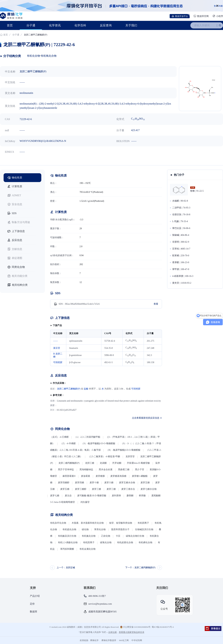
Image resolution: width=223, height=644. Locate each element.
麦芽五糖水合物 (127, 483)
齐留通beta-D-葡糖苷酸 (138, 463)
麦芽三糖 (96, 489)
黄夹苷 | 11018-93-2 (182, 283)
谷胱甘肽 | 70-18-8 (181, 215)
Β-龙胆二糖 (58, 355)
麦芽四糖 (80, 483)
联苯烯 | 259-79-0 (181, 256)
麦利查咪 (116, 496)
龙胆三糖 (90, 463)
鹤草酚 (142, 496)
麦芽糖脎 (100, 476)
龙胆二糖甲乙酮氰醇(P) (69, 389)
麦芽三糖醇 (81, 489)
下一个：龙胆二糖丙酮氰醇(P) (140, 568)
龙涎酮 (103, 463)
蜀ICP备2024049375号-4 (163, 627)
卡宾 (118, 536)
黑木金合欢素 (106, 470)
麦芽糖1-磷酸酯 (140, 476)
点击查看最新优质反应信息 (146, 418)
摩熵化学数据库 (109, 640)
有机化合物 (33, 56)
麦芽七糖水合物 (149, 489)
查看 (156, 304)
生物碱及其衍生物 (144, 529)
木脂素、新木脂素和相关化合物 (88, 523)
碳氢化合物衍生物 (135, 536)
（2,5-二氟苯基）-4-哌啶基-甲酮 (104, 456)
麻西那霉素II (69, 476)
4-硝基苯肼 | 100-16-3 (183, 276)
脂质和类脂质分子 (120, 529)
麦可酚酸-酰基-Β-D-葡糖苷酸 (92, 496)
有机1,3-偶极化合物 (68, 542)
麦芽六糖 (109, 483)
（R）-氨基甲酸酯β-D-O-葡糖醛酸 (123, 450)
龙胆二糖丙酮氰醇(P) (69, 463)
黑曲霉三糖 (124, 470)
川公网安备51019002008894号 (135, 627)
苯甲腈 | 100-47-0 (181, 269)
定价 (32, 604)
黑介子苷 (140, 470)
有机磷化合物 (145, 542)
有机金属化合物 (88, 549)
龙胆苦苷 (130, 456)
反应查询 (106, 25)
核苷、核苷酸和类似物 (121, 523)
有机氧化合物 (49, 56)
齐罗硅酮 (117, 463)
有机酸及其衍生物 (67, 536)
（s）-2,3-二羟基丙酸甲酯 (87, 437)
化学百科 (80, 25)
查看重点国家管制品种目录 (132, 632)
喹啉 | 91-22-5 (197, 191)
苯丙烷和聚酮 (67, 549)
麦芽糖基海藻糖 (118, 476)
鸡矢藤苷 (85, 502)
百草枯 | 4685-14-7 (181, 249)
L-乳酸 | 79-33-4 (180, 221)
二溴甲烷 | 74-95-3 (181, 208)
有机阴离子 (143, 523)
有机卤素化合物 (125, 542)
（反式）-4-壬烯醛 (59, 437)
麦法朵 (68, 496)
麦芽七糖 (55, 496)
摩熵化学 (94, 640)
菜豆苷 (57, 348)
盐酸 (86, 389)
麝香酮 (130, 496)
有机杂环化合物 (58, 523)
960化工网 (124, 640)
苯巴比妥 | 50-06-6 (181, 228)
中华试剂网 (137, 640)
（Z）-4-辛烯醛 (68, 443)
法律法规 (112, 632)
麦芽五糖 (145, 483)
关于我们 (131, 25)
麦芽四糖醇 (64, 483)
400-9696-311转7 (97, 596)
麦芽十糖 (94, 483)
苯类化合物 (100, 529)
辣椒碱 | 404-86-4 (181, 235)
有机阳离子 (89, 542)
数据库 (34, 612)
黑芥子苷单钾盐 (66, 470)
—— (56, 341)
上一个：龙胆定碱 (66, 568)
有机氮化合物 (89, 536)
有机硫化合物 (69, 529)
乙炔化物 (106, 536)
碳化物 (85, 529)
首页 (10, 25)
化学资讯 (55, 25)
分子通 (31, 25)
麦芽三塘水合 (128, 489)
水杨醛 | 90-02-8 (180, 201)
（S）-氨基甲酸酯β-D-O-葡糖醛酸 (98, 443)
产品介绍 (35, 596)
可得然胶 (58, 362)
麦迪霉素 (86, 476)
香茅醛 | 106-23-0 (181, 262)
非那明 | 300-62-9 (181, 242)
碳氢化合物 (106, 542)
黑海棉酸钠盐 (86, 470)
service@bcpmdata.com (100, 604)
